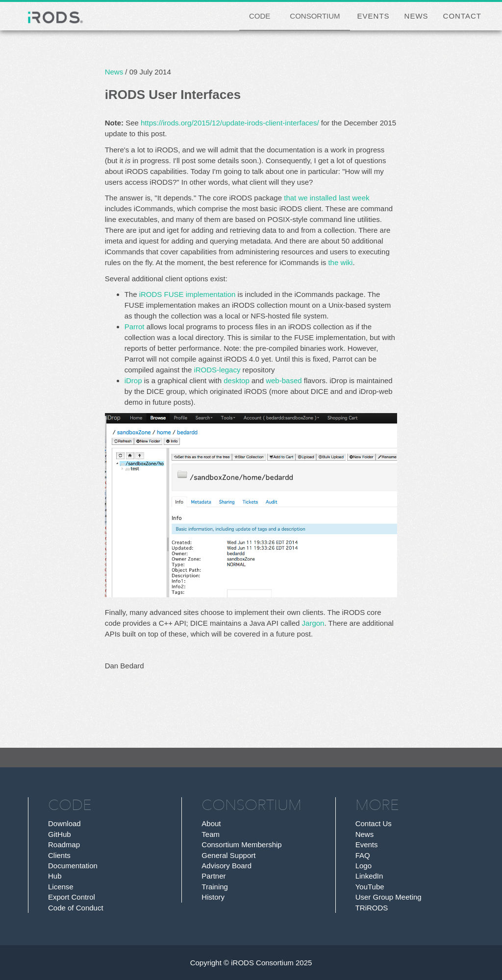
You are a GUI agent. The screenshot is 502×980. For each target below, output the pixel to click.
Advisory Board (226, 866)
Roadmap (64, 845)
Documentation (73, 866)
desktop (237, 380)
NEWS (416, 16)
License (61, 887)
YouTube (370, 887)
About (211, 823)
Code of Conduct (76, 908)
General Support (228, 855)
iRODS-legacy (217, 370)
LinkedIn (369, 876)
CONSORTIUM (315, 16)
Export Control (72, 897)
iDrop (133, 380)
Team (211, 834)
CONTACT (462, 16)
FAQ (363, 855)
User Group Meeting (389, 897)
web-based (284, 380)
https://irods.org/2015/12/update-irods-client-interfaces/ (230, 123)
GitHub (60, 834)
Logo (364, 866)
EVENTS (374, 16)
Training (215, 887)
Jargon (313, 623)
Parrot (135, 327)
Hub (55, 876)
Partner (213, 876)
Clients (59, 855)
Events (367, 845)
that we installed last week (326, 198)
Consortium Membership (241, 845)
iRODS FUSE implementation (188, 294)
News (114, 72)
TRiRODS (372, 908)
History (213, 897)
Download (64, 823)
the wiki (340, 262)
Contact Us (374, 823)
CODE (260, 16)
